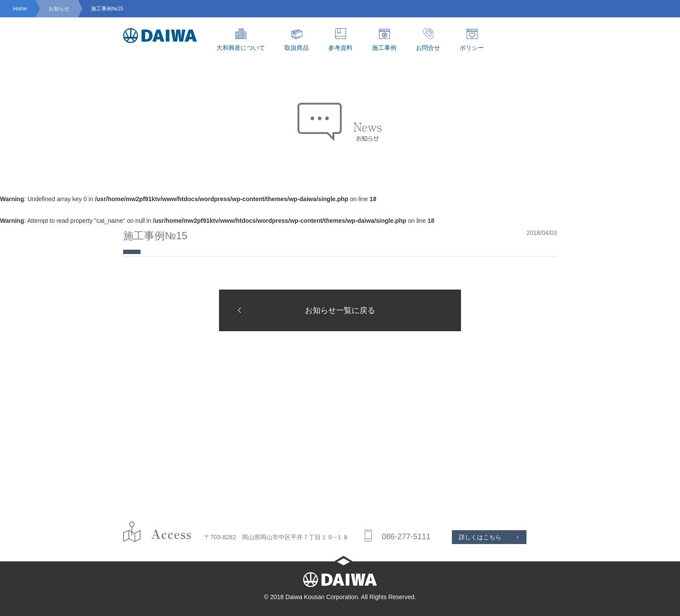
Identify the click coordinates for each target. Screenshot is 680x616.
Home (20, 9)
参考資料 (340, 40)
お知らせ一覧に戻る (304, 310)
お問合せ (428, 40)
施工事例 (384, 40)
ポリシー (472, 40)
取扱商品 (297, 40)
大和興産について (241, 40)
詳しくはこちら (480, 537)
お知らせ (59, 9)
